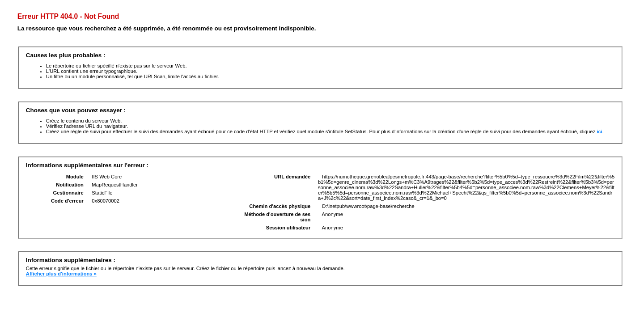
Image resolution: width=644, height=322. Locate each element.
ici (599, 131)
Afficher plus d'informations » (61, 274)
